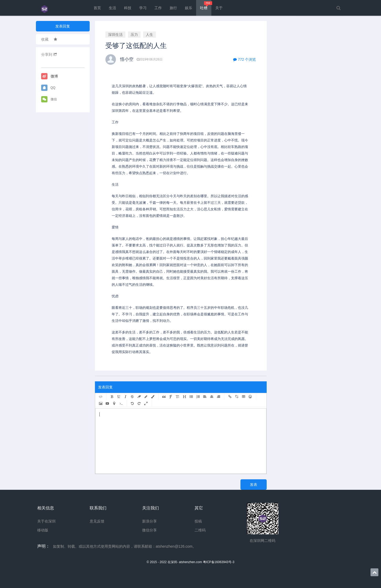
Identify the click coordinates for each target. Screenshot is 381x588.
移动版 (43, 530)
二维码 (200, 530)
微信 (49, 99)
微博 (50, 76)
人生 (149, 35)
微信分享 (149, 530)
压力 (134, 35)
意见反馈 (97, 521)
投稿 (198, 521)
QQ (48, 88)
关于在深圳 (46, 521)
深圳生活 (115, 35)
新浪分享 (149, 521)
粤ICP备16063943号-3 (219, 562)
